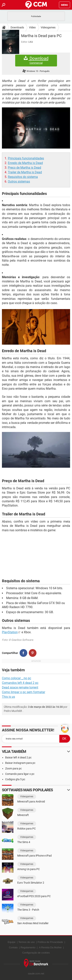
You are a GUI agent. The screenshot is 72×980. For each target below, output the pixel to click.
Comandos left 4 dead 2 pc (20, 683)
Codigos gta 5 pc (15, 779)
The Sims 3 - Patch (28, 910)
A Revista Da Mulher (50, 947)
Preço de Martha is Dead (24, 168)
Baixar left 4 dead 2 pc (18, 757)
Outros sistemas (19, 181)
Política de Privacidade (50, 942)
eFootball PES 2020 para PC (34, 896)
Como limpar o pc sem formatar (24, 692)
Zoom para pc (13, 768)
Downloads (17, 27)
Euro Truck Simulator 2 (31, 883)
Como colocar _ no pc (17, 678)
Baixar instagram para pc (20, 763)
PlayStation (10, 632)
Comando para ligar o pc (20, 774)
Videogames (48, 27)
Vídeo (32, 27)
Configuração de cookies (36, 953)
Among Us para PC (29, 869)
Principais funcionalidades (26, 158)
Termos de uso (26, 942)
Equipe (12, 942)
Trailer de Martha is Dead (25, 172)
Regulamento (28, 947)
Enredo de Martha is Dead (25, 163)
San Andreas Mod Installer (33, 923)
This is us (8, 697)
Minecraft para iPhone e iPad (34, 856)
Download (36, 60)
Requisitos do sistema (23, 177)
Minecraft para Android (31, 802)
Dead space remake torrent (20, 687)
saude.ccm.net (36, 974)
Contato (13, 947)
